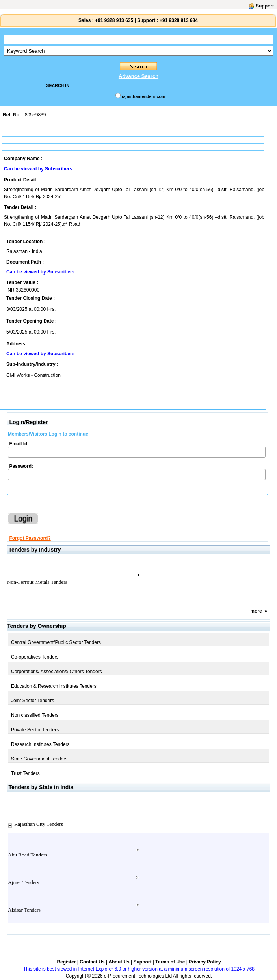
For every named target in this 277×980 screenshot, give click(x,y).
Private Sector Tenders (35, 730)
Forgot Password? (30, 538)
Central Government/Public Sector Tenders (56, 642)
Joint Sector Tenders (33, 701)
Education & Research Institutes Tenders (54, 686)
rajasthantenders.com (144, 96)
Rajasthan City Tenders (39, 824)
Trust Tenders (25, 773)
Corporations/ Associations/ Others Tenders (57, 672)
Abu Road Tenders (28, 855)
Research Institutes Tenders (40, 744)
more (256, 611)
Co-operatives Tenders (35, 657)
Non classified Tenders (35, 715)
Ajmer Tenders (23, 882)
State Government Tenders (39, 759)
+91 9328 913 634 (179, 20)
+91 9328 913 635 (113, 20)
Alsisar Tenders (24, 910)
